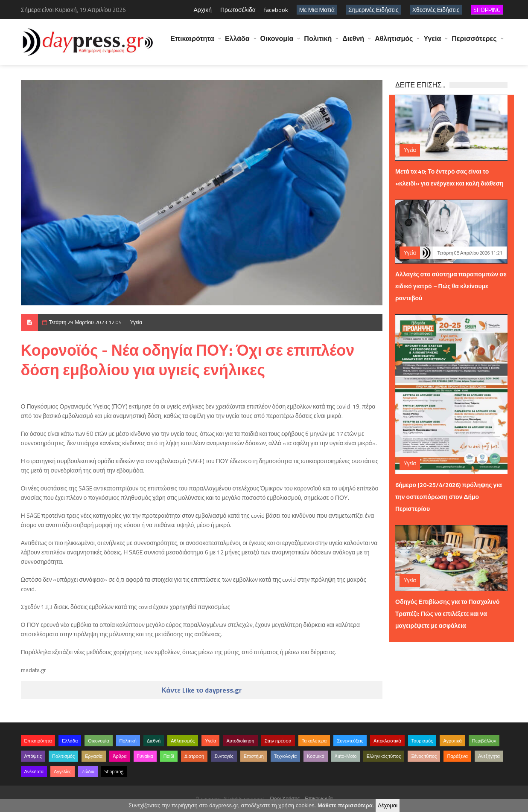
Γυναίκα (145, 756)
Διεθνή (353, 43)
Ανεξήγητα (489, 756)
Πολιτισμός (63, 756)
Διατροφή (194, 756)
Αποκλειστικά (387, 741)
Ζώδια (88, 771)
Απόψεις (33, 756)
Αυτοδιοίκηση (240, 741)
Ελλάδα (237, 43)
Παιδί (169, 756)
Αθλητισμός (394, 43)
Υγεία (432, 43)
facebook (276, 10)
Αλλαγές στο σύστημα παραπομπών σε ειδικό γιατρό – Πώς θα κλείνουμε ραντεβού (451, 286)
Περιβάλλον (484, 741)
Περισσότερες (474, 43)
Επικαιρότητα (192, 43)
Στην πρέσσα (278, 741)
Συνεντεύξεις (350, 741)
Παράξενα (457, 756)
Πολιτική (318, 43)
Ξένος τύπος (424, 756)
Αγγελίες (63, 771)
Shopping (114, 771)
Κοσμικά (316, 756)
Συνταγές (224, 756)
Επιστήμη (254, 756)
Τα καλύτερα (314, 741)
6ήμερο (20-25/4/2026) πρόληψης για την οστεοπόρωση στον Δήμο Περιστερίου (449, 497)
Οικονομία (277, 43)
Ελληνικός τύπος (384, 756)
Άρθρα (120, 756)
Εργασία (94, 756)
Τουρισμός (422, 741)
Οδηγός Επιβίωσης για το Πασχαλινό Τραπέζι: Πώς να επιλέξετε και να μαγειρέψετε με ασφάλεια (447, 613)
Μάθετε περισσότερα (345, 805)
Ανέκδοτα (34, 771)
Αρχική (203, 10)
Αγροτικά (452, 741)
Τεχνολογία (285, 756)
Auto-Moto (346, 756)
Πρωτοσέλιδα (238, 10)
